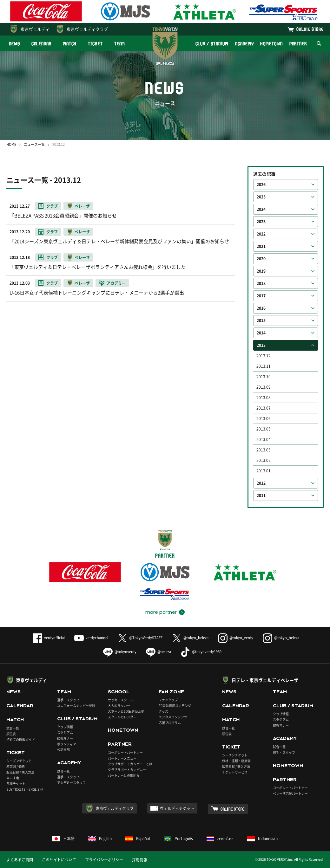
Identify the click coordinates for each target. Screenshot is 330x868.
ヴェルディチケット (177, 808)
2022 (261, 234)
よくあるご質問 (20, 860)
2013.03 (264, 450)
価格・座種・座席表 (236, 761)
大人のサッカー (119, 706)
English (100, 839)
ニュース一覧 (34, 144)
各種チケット (16, 784)
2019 (261, 271)
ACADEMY (244, 44)
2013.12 (264, 356)
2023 (261, 222)
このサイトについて (59, 860)
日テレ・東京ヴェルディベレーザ (265, 680)
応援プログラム (170, 723)
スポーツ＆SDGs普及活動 (126, 711)
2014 (261, 333)
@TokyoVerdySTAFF (140, 638)
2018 (261, 283)
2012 (261, 483)
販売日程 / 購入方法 (20, 772)
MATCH (70, 44)
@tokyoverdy (120, 652)
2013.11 (264, 366)
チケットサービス (235, 772)
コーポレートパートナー (125, 752)
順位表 (11, 734)
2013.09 (264, 387)
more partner (161, 612)
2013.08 (264, 398)
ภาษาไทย (220, 839)
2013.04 (264, 439)
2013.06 (264, 418)
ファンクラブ (168, 700)
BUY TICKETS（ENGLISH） (26, 789)
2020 (261, 259)
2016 (261, 308)
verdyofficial (49, 638)
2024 (261, 209)
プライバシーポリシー (104, 860)
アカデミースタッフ (71, 783)
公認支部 (63, 750)
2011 (261, 496)
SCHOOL (119, 692)
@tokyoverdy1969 (201, 652)
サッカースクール (121, 700)
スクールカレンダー (122, 717)
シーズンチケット (19, 761)
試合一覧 (13, 728)
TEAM (120, 44)
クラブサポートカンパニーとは (130, 764)
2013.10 (264, 377)
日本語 (63, 839)
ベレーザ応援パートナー (290, 793)
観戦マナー (65, 738)
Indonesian (262, 839)
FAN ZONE (171, 692)
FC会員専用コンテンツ (175, 706)
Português (178, 839)
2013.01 (264, 471)
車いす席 (13, 778)
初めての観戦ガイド (21, 739)
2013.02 (264, 460)
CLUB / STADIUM (212, 44)
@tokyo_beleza (190, 638)
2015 (261, 321)
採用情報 (140, 860)
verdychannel (91, 638)
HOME (11, 144)
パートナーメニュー (122, 758)
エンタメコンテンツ (173, 717)
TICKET (95, 44)
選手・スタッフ (68, 700)
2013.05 (264, 429)
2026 (261, 185)
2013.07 (264, 408)
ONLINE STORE (310, 29)
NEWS (14, 44)
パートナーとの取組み (124, 775)
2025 (261, 197)
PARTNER (298, 44)
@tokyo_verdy (236, 638)
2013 (261, 345)
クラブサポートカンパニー (127, 770)
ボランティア (67, 744)
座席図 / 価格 (16, 766)
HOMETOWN (271, 44)
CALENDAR (41, 44)
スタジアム (65, 732)
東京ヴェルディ (35, 29)
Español (138, 839)
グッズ (163, 711)
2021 (261, 246)
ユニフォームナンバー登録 (76, 706)
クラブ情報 (65, 727)
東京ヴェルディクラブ (87, 29)
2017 (261, 296)
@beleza (158, 652)
